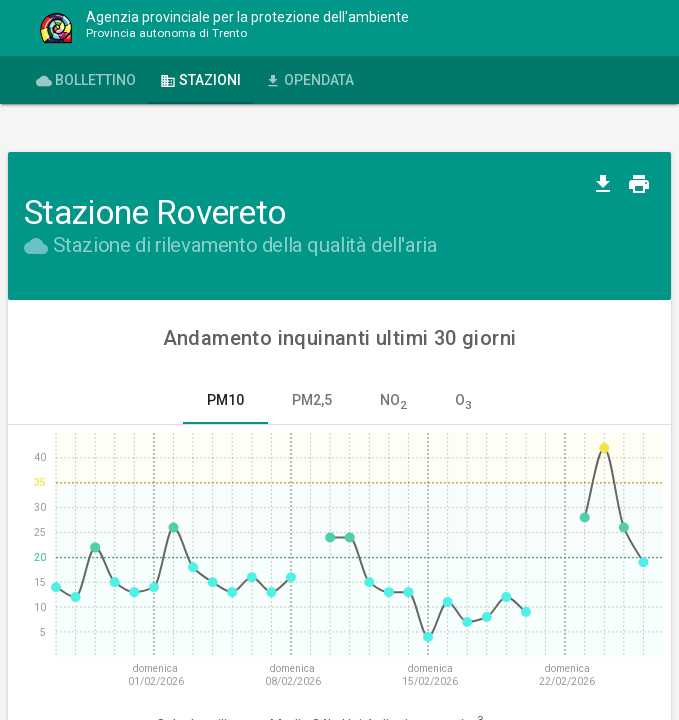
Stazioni (200, 80)
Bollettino (86, 80)
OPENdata (309, 80)
